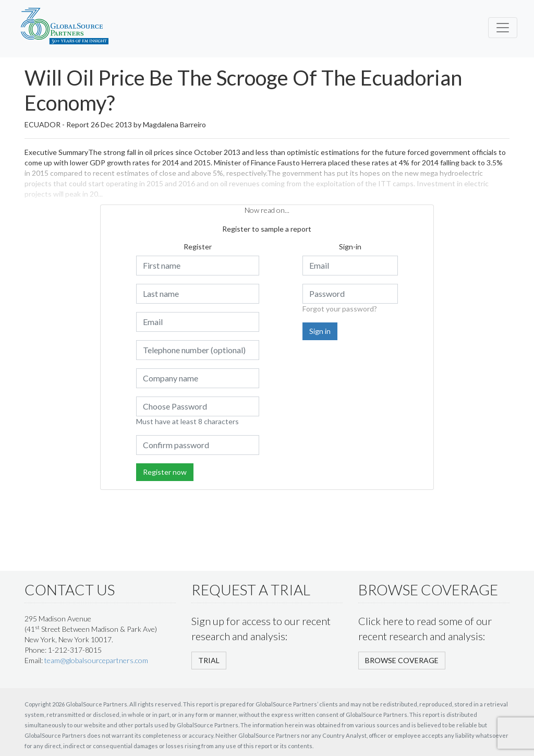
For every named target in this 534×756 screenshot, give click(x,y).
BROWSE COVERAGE (402, 660)
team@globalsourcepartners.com (96, 660)
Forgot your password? (340, 309)
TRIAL (209, 660)
